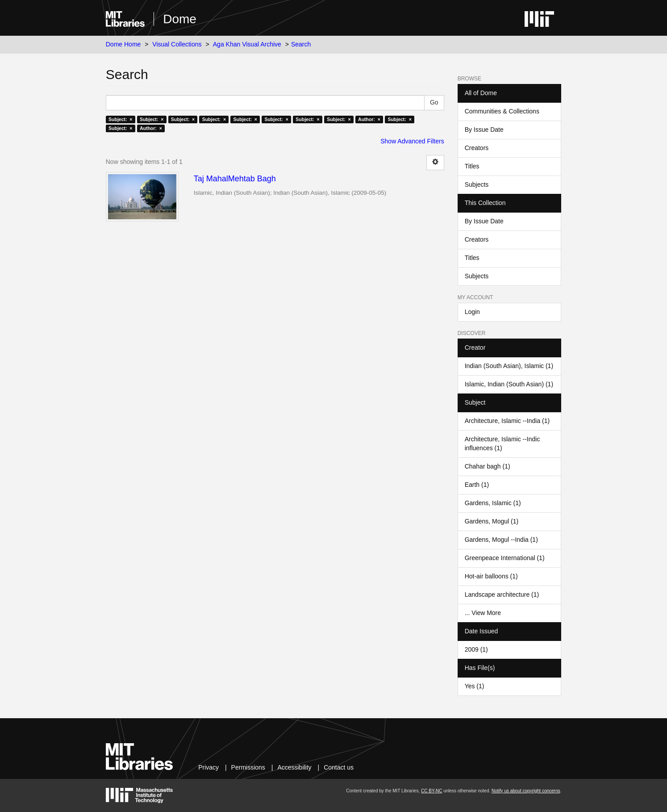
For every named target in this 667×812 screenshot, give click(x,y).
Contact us (339, 767)
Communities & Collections (502, 111)
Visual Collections (177, 44)
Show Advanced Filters (412, 141)
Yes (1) (475, 686)
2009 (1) (476, 649)
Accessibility (294, 767)
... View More (483, 613)
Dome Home (123, 44)
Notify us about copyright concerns (526, 791)
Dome (180, 19)
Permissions (248, 767)
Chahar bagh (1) (488, 466)
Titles (472, 166)
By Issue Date (484, 130)
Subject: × (120, 119)
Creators (477, 148)
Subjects (477, 184)
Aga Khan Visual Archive (247, 44)
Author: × (369, 119)
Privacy (208, 767)
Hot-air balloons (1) (491, 576)
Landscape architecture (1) (502, 594)
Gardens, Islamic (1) (493, 503)
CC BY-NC (431, 791)
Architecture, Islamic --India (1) (507, 421)
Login (472, 312)
